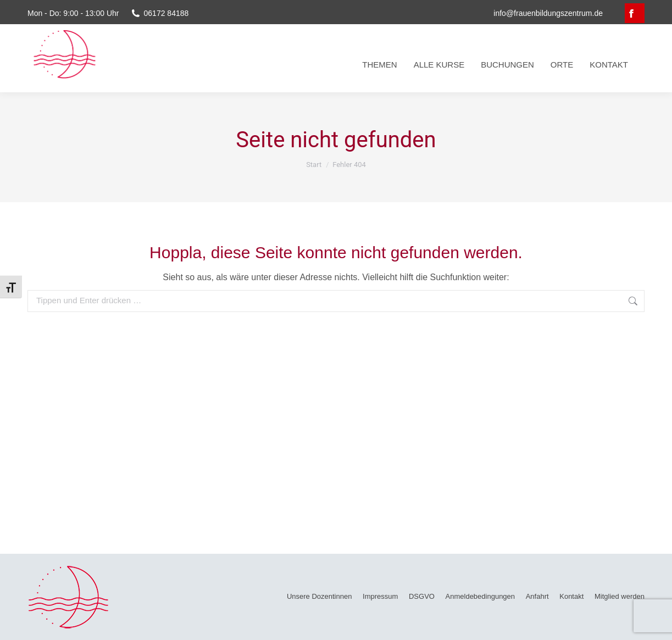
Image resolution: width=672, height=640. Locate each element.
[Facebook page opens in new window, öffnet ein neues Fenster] (635, 13)
